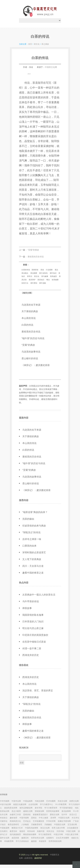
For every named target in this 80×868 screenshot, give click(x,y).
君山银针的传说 (30, 358)
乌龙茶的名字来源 (31, 305)
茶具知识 (41, 280)
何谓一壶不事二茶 (32, 648)
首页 (30, 44)
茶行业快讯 (43, 273)
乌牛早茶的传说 (31, 601)
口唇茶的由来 (29, 546)
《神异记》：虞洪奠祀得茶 (36, 365)
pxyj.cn (29, 855)
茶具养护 (32, 280)
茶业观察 (34, 273)
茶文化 (37, 44)
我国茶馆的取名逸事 (33, 615)
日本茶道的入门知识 (33, 621)
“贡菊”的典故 (33, 250)
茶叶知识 (53, 273)
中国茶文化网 (51, 67)
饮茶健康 (55, 280)
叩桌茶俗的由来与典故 (34, 526)
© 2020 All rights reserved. (39, 856)
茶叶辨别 (34, 283)
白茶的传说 (26, 270)
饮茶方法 (25, 283)
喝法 (48, 280)
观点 (56, 270)
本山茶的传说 (29, 318)
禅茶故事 (27, 608)
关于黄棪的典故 (30, 311)
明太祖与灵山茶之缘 (33, 628)
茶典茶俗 (35, 270)
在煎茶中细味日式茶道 (34, 642)
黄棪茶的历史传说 (36, 257)
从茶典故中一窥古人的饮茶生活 (39, 595)
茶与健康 (45, 276)
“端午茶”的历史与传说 (33, 338)
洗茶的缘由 (28, 519)
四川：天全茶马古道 (33, 566)
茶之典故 (45, 44)
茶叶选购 (43, 283)
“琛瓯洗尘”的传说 (31, 532)
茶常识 (30, 276)
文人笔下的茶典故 (32, 559)
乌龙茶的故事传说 (31, 352)
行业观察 (49, 270)
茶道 (42, 270)
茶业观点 (25, 273)
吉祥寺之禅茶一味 (32, 539)
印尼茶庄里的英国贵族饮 (35, 635)
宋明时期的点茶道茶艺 (34, 552)
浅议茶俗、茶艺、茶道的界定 (38, 690)
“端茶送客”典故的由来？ (35, 512)
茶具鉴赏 (53, 276)
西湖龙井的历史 (31, 655)
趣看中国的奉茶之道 (33, 573)
